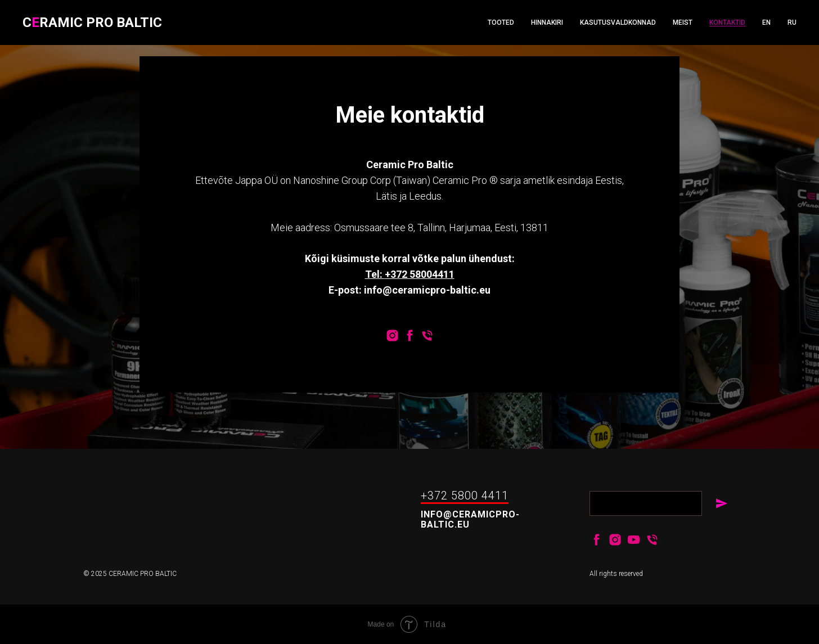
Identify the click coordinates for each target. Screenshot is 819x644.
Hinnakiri (547, 22)
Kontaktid (727, 22)
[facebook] (410, 335)
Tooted (501, 22)
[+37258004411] (652, 540)
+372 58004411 (420, 274)
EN (766, 22)
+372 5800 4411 (465, 496)
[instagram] (392, 335)
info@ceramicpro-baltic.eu (470, 519)
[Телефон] (427, 335)
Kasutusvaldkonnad (618, 22)
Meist (683, 22)
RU (792, 22)
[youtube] (634, 540)
